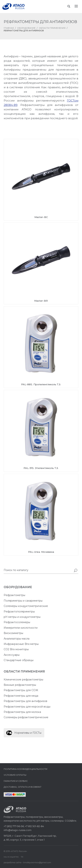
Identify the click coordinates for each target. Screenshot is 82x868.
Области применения (52, 28)
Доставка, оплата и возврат (23, 787)
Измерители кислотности (21, 628)
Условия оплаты (15, 775)
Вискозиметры (13, 633)
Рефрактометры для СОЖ (21, 690)
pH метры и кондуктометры (22, 617)
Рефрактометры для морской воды (27, 707)
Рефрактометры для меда (21, 696)
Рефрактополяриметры (19, 612)
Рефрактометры (14, 595)
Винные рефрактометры (20, 685)
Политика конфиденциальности (25, 769)
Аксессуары (12, 655)
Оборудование (26, 28)
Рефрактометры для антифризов (25, 701)
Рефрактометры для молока (22, 712)
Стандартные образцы (19, 660)
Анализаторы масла (17, 639)
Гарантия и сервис (16, 781)
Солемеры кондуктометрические (26, 606)
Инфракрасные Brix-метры (21, 644)
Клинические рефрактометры (23, 680)
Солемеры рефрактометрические (26, 717)
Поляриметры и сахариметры (23, 601)
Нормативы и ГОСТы (28, 733)
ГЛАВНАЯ (9, 28)
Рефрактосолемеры (17, 622)
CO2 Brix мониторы (16, 649)
